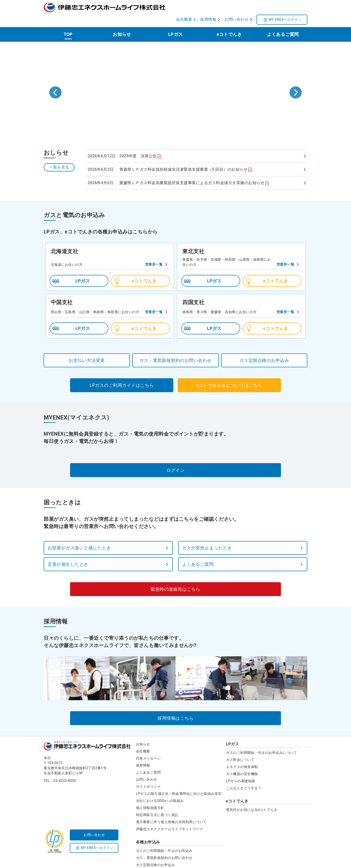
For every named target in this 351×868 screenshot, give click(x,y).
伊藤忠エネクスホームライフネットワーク (170, 817)
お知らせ (122, 22)
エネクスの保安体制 (242, 755)
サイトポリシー (148, 774)
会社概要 (143, 739)
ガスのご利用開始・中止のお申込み (164, 838)
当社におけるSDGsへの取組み (160, 788)
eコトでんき (229, 22)
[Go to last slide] (55, 80)
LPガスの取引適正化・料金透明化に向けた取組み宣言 (179, 781)
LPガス (175, 22)
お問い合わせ (147, 767)
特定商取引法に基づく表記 (157, 803)
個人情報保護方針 (150, 796)
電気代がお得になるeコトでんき (252, 798)
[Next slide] (296, 80)
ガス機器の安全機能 (242, 762)
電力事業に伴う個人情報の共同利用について (171, 810)
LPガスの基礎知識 (241, 769)
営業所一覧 (154, 252)
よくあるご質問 (283, 22)
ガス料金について (240, 748)
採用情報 (143, 753)
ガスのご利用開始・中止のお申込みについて (261, 740)
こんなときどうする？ (244, 776)
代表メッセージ (148, 746)
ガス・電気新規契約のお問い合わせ (164, 846)
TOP (68, 22)
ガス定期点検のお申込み (155, 853)
